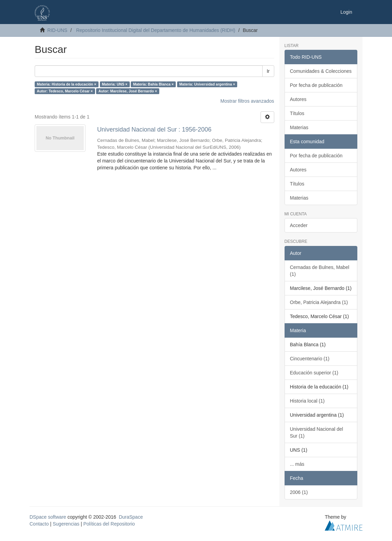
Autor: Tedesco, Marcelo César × (65, 91)
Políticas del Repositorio (109, 524)
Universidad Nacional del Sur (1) (317, 432)
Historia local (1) (307, 401)
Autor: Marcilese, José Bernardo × (128, 91)
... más (297, 464)
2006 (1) (299, 492)
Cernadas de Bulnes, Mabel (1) (320, 271)
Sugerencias (66, 524)
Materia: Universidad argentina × (207, 84)
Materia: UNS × (115, 84)
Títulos (297, 113)
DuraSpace (131, 517)
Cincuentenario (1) (310, 359)
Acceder (299, 225)
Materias (299, 127)
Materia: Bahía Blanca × (153, 84)
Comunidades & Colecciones (321, 71)
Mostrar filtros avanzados (247, 101)
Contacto (39, 524)
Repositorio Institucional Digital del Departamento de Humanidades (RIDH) (156, 30)
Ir (268, 71)
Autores (298, 99)
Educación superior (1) (314, 373)
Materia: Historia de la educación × (66, 84)
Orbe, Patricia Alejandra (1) (319, 302)
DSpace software (48, 517)
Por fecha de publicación (316, 85)
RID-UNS (57, 30)
